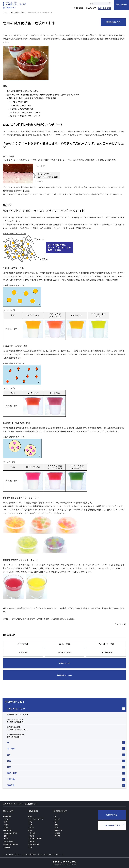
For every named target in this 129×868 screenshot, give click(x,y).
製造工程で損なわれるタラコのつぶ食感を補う (16, 720)
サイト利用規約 (31, 854)
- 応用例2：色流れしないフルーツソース (24, 116)
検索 (110, 3)
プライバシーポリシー (13, 854)
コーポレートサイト (112, 825)
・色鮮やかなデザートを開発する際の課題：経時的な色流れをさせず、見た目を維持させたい (42, 95)
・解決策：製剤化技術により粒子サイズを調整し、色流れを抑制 (30, 98)
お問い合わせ (112, 814)
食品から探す (33, 810)
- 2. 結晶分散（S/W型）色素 (19, 105)
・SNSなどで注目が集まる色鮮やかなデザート (23, 91)
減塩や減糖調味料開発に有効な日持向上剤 (16, 735)
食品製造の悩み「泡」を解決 (17, 714)
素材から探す (8, 810)
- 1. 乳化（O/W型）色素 (18, 102)
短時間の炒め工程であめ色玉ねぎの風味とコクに (17, 728)
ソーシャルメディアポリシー (51, 854)
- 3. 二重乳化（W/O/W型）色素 (21, 109)
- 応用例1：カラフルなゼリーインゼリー (24, 112)
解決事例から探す (15, 701)
